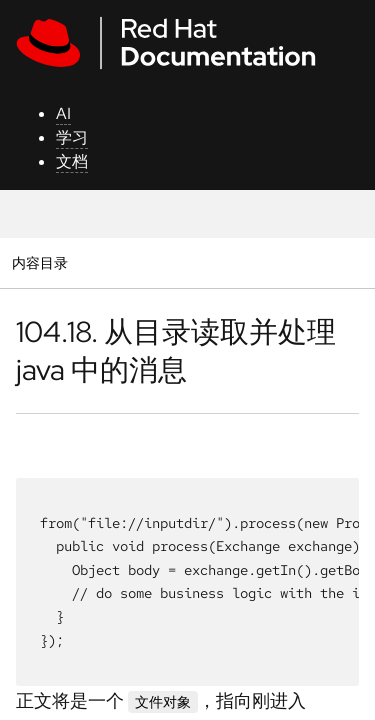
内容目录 (39, 262)
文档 (72, 161)
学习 (72, 137)
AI (63, 113)
